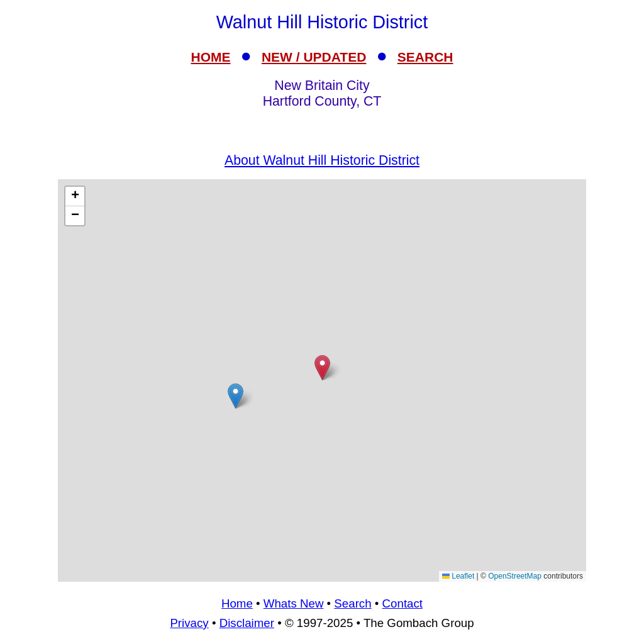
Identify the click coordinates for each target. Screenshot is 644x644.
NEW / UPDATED (314, 57)
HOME (211, 57)
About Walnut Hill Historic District (322, 160)
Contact (402, 603)
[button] (236, 396)
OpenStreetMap (515, 576)
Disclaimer (247, 623)
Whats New (294, 603)
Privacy (189, 623)
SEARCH (425, 57)
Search (353, 603)
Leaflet (458, 576)
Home (237, 603)
